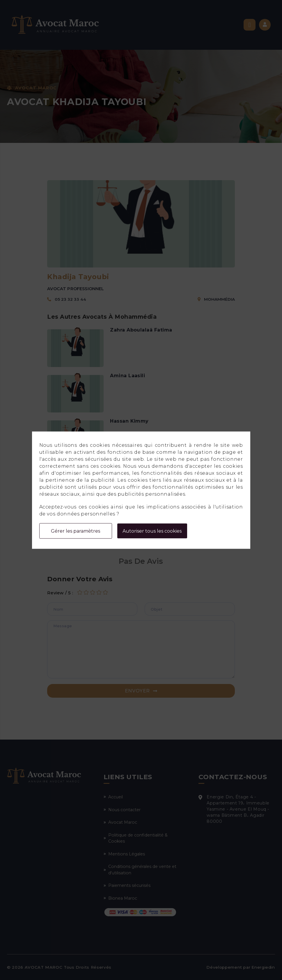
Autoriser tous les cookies (152, 531)
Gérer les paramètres (76, 531)
